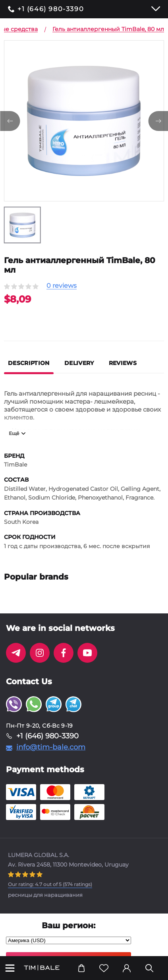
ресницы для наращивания (45, 895)
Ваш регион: (69, 925)
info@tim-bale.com (51, 747)
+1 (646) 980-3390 (51, 9)
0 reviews (62, 286)
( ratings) (50, 884)
